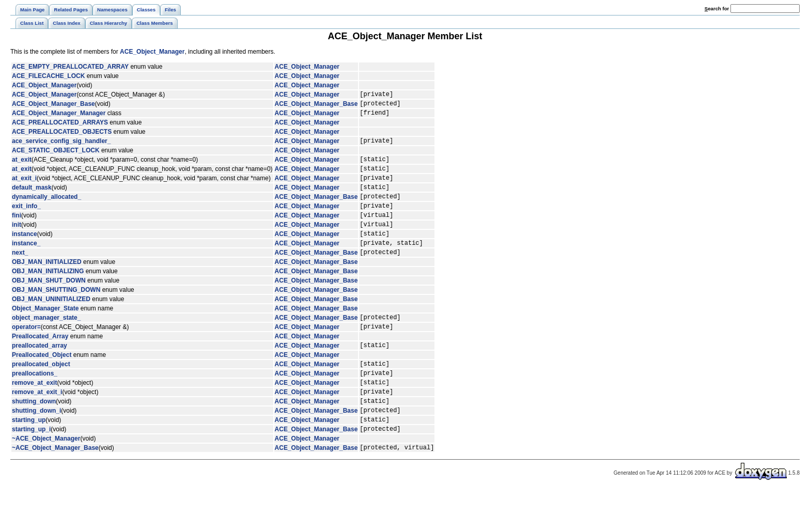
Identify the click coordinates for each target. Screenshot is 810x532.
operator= (26, 353)
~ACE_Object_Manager (46, 479)
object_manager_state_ (46, 342)
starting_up (29, 458)
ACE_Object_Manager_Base (53, 106)
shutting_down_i (36, 447)
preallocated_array (40, 373)
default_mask (32, 199)
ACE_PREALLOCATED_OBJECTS (62, 136)
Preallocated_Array (40, 363)
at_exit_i (24, 189)
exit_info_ (26, 221)
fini (17, 232)
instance (25, 254)
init (17, 243)
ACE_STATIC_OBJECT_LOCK (56, 157)
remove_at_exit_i (37, 426)
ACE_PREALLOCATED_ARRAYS (60, 127)
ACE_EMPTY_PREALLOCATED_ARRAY (70, 67)
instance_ (26, 264)
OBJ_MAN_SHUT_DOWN (49, 304)
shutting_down (34, 436)
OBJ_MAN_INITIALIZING (48, 294)
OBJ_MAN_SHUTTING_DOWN (56, 313)
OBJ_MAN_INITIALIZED (47, 285)
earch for (717, 9)
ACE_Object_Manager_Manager (59, 117)
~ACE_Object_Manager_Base (55, 489)
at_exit (22, 167)
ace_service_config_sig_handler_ (61, 147)
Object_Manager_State (45, 332)
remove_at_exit (34, 415)
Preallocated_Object (42, 383)
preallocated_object (41, 393)
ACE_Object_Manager (152, 52)
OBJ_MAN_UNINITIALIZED (51, 322)
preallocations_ (35, 404)
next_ (20, 275)
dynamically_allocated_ (46, 210)
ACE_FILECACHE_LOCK (48, 76)
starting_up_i (31, 469)
